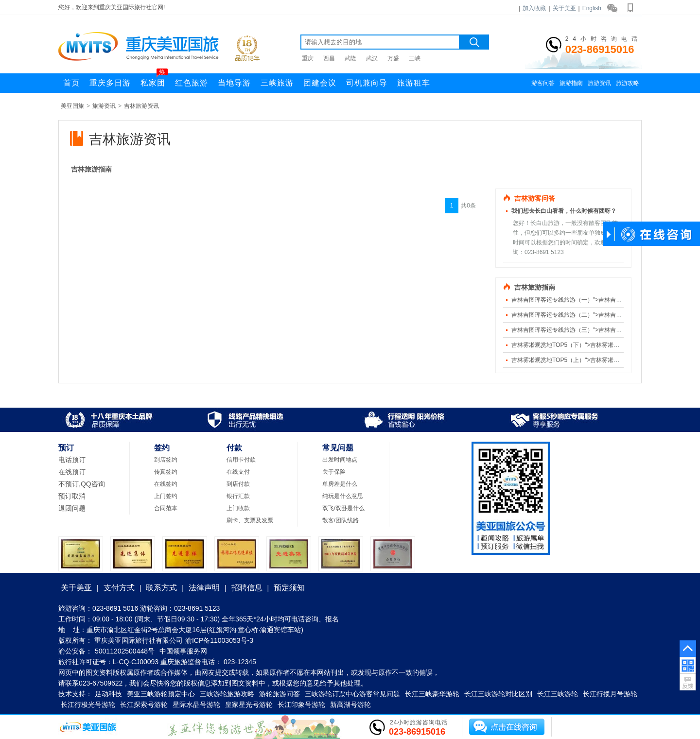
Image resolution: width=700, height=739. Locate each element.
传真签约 (166, 472)
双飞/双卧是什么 (343, 508)
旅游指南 (571, 83)
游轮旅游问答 (280, 694)
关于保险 (334, 472)
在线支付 (238, 472)
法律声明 (204, 588)
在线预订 (72, 472)
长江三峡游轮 (558, 694)
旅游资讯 (599, 83)
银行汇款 (238, 496)
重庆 (308, 58)
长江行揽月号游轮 (610, 694)
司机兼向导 (367, 83)
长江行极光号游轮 (88, 705)
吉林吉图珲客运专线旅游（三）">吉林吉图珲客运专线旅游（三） (596, 330)
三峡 (415, 58)
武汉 (372, 58)
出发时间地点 (340, 460)
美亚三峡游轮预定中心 (161, 694)
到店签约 (166, 460)
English (592, 8)
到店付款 (238, 484)
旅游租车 (414, 83)
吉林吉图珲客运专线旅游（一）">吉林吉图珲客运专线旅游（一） (596, 300)
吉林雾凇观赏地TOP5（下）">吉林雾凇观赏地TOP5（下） (588, 345)
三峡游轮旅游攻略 (227, 694)
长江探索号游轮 (144, 705)
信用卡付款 (241, 460)
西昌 (329, 58)
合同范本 (166, 508)
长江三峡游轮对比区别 (498, 694)
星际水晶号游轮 (196, 705)
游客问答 (543, 83)
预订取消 (72, 496)
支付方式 (119, 588)
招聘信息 (247, 588)
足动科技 (108, 694)
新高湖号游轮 (350, 705)
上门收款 (238, 508)
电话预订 (72, 460)
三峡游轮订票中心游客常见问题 (352, 694)
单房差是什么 (340, 484)
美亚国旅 (72, 106)
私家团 (154, 80)
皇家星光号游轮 (249, 705)
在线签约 (166, 484)
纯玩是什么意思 (343, 496)
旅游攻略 (628, 83)
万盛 (393, 58)
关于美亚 (564, 8)
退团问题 (72, 508)
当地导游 (234, 83)
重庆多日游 (110, 83)
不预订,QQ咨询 (82, 484)
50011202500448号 (125, 651)
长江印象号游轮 (301, 705)
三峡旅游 (277, 83)
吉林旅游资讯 (141, 106)
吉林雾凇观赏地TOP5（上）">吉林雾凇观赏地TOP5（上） (588, 360)
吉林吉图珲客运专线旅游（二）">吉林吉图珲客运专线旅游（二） (596, 315)
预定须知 (289, 588)
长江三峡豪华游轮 (432, 694)
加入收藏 (534, 8)
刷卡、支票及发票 (250, 520)
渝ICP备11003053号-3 (219, 640)
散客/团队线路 (341, 520)
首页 (71, 83)
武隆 (350, 58)
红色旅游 (192, 83)
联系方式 (161, 588)
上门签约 (166, 496)
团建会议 (320, 83)
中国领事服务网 (183, 651)
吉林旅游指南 (91, 169)
